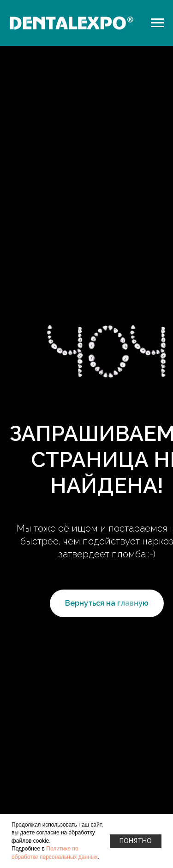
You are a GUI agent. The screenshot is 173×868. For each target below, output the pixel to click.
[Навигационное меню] (157, 23)
